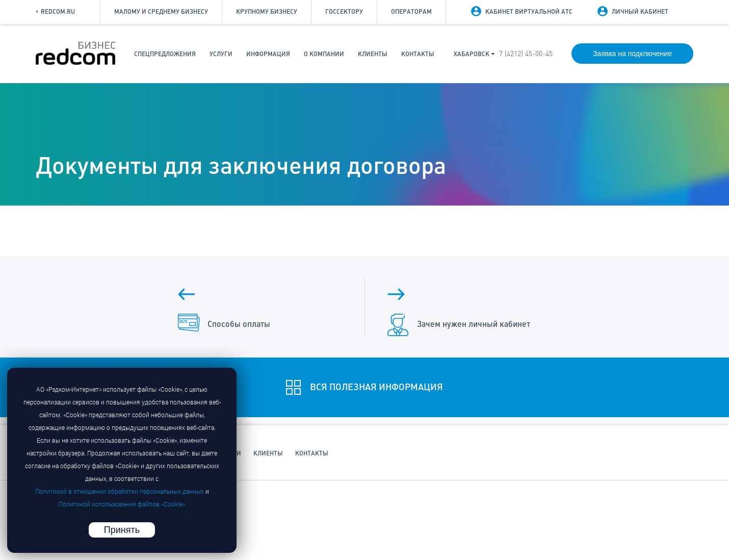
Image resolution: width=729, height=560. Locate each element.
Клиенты (373, 54)
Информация (268, 54)
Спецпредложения (165, 54)
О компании (324, 54)
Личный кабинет (640, 12)
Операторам (411, 12)
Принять (122, 530)
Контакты (418, 54)
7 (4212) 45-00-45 (526, 54)
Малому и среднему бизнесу (161, 12)
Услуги (221, 54)
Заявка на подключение (632, 54)
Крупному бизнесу (267, 12)
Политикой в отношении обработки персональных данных (120, 491)
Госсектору (344, 12)
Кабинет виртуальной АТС (529, 12)
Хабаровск (472, 54)
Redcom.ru (55, 12)
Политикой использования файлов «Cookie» (122, 504)
